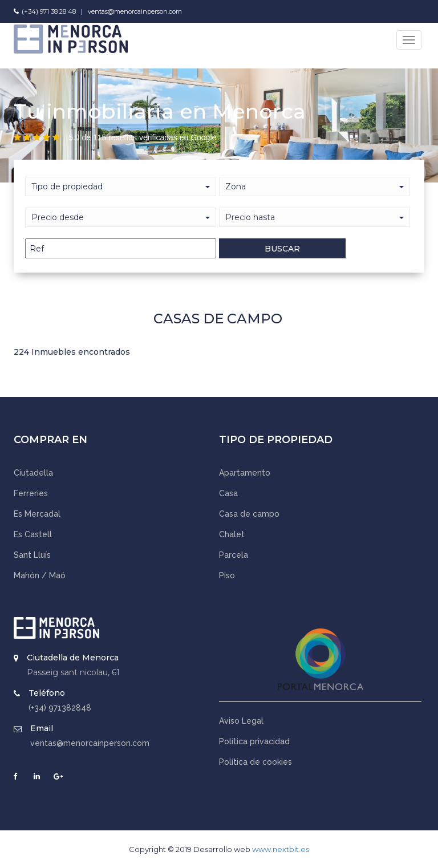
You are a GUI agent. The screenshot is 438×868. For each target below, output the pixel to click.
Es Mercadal (37, 514)
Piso (227, 575)
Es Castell (33, 534)
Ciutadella (33, 473)
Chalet (232, 534)
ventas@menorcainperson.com (135, 11)
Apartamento (245, 473)
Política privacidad (254, 741)
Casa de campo (249, 514)
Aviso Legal (241, 721)
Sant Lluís (32, 555)
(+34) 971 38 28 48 (49, 11)
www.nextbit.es (281, 849)
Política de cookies (255, 762)
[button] (121, 217)
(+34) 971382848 (60, 708)
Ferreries (31, 493)
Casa (228, 493)
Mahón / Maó (40, 575)
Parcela (234, 555)
